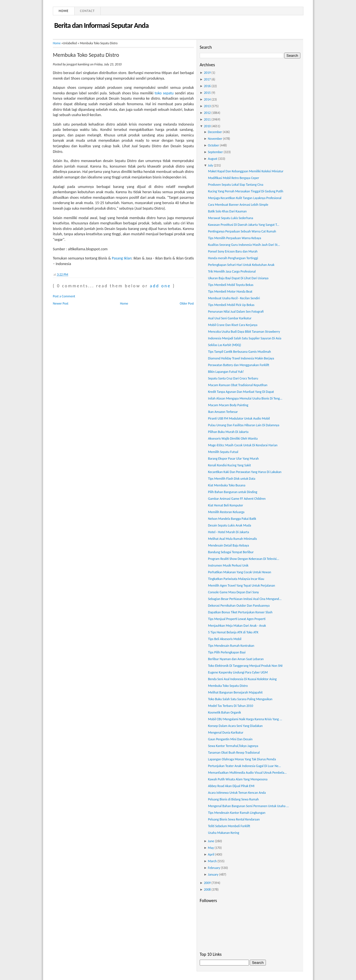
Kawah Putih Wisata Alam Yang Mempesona (238, 779)
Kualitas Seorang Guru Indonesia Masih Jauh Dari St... (244, 245)
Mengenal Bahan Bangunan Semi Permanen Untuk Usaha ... (248, 806)
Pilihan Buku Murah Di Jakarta (228, 432)
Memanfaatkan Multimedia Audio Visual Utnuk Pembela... (247, 773)
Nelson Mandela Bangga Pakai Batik (232, 519)
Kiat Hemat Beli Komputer (226, 505)
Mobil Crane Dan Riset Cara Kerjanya (233, 325)
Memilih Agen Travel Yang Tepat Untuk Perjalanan (242, 585)
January (213, 874)
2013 (207, 106)
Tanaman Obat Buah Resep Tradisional (234, 753)
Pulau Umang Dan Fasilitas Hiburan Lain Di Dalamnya (244, 425)
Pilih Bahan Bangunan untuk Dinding (233, 492)
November (215, 139)
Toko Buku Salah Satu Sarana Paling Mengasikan (240, 699)
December (215, 132)
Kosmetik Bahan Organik (224, 712)
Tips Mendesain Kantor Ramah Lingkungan (237, 813)
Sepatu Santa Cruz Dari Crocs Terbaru (233, 378)
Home (64, 11)
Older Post (187, 303)
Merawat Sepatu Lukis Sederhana (231, 218)
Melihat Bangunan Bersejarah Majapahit (235, 692)
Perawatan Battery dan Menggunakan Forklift (239, 365)
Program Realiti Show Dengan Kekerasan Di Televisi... (243, 559)
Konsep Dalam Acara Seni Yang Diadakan (235, 726)
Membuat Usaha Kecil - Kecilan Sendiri (234, 298)
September (216, 152)
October (214, 145)
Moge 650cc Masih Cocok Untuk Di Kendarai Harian (243, 445)
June (211, 841)
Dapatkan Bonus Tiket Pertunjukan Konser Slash (240, 612)
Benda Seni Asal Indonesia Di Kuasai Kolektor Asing (242, 679)
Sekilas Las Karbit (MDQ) (225, 345)
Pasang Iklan (122, 258)
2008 (207, 890)
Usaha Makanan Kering (224, 833)
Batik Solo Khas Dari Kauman (227, 211)
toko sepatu (164, 93)
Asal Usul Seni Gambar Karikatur (230, 318)
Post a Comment (64, 296)
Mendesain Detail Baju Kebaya (228, 545)
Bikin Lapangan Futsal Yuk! (226, 372)
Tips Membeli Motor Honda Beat (230, 291)
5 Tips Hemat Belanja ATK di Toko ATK (233, 632)
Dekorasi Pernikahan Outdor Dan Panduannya (239, 606)
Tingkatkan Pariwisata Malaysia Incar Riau (236, 579)
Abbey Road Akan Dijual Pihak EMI (231, 786)
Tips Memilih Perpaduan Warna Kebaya (235, 238)
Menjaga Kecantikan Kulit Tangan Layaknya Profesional (245, 198)
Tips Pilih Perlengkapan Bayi (227, 652)
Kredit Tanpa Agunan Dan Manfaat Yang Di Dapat (241, 392)
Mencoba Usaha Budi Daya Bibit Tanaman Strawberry (244, 332)
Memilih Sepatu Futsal (223, 452)
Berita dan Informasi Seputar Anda (101, 25)
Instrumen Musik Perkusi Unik (228, 565)
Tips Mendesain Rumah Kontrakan (231, 646)
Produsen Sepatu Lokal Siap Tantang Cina (236, 185)
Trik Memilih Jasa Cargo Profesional (232, 271)
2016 (207, 86)
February (214, 868)
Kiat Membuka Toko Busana (227, 485)
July (211, 165)
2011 (207, 119)
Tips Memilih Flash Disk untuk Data (232, 479)
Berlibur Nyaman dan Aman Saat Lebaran (236, 659)
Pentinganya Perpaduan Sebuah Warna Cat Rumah (242, 231)
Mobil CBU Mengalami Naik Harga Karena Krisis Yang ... (245, 719)
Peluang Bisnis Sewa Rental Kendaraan (234, 819)
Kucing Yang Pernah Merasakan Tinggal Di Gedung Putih (246, 191)
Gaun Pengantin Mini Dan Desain (230, 739)
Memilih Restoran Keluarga (226, 512)
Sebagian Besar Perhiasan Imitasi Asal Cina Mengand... (245, 599)
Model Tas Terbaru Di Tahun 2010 (231, 706)
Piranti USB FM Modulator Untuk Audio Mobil (239, 418)
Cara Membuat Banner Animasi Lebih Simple (238, 205)
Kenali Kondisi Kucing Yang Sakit (229, 465)
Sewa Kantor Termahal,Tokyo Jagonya (233, 746)
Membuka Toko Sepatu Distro (86, 55)
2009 (207, 883)
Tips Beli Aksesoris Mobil (225, 639)
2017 (207, 79)
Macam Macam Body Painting (228, 405)
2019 (207, 73)
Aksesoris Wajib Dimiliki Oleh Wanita (233, 438)
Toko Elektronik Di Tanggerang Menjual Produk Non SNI (245, 666)
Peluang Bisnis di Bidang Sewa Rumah (233, 799)
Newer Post (61, 303)
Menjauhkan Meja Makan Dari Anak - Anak (237, 626)
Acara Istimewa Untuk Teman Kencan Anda (237, 793)
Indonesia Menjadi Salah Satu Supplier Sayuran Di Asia (245, 338)
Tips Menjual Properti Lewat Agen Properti (237, 619)
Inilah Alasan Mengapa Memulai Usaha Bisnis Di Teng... (245, 398)
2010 (207, 126)
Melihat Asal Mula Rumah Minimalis (233, 539)
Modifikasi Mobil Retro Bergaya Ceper (234, 178)
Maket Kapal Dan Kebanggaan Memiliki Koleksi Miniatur (246, 171)
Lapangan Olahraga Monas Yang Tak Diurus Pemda (242, 759)
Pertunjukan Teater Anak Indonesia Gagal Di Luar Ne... (244, 766)
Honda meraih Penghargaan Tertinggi (233, 258)
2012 (207, 113)
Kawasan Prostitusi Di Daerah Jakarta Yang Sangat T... (244, 225)
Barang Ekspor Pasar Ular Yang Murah (233, 459)
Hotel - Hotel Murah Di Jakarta (228, 532)
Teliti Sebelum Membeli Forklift (229, 826)
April (211, 854)
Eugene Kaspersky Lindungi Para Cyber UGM (238, 672)
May (211, 848)
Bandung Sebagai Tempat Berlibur (231, 552)
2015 (207, 93)
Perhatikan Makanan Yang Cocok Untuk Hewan (240, 572)
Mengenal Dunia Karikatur (226, 732)
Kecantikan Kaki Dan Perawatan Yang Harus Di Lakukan (245, 472)
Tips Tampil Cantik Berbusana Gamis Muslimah (239, 352)
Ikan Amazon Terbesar (223, 412)
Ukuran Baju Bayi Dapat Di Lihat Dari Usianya (238, 278)
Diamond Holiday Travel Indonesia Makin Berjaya (241, 358)
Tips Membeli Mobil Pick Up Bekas (231, 305)
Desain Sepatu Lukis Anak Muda (230, 525)
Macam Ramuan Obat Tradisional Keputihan (238, 385)
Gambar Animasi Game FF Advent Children (237, 499)
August (213, 159)
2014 (207, 99)
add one (160, 286)
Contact (87, 11)
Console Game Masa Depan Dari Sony (233, 592)
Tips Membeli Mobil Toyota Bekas (231, 285)
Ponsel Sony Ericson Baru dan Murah (233, 251)
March (212, 861)
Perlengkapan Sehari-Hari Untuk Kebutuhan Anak (241, 265)
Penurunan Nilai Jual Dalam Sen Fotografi (236, 312)
